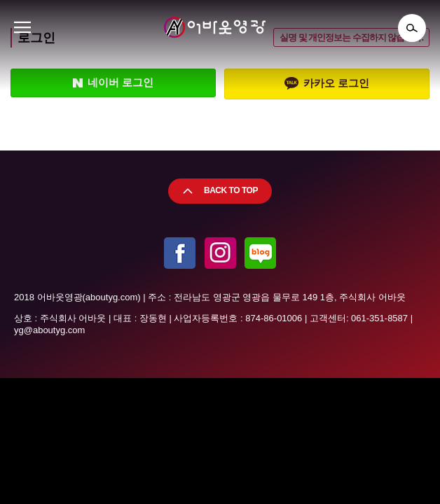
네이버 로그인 (113, 83)
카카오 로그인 (327, 84)
